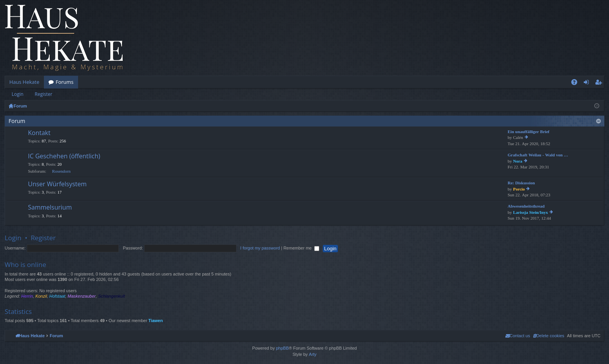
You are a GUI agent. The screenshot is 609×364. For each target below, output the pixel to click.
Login (17, 94)
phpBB (282, 348)
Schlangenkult (111, 296)
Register (43, 94)
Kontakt (39, 133)
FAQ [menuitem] (577, 83)
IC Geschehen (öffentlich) (64, 156)
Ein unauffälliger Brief (528, 132)
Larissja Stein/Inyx (531, 212)
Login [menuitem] (588, 83)
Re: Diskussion (521, 183)
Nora (518, 161)
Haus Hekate (24, 82)
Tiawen (156, 321)
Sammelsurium (50, 208)
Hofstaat (57, 296)
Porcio (519, 189)
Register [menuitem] (600, 83)
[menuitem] (549, 336)
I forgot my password (260, 248)
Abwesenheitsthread (526, 206)
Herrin (27, 296)
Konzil (41, 296)
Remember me (302, 248)
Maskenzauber (82, 296)
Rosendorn (61, 171)
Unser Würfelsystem (57, 184)
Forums (64, 82)
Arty (313, 354)
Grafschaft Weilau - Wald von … (538, 155)
